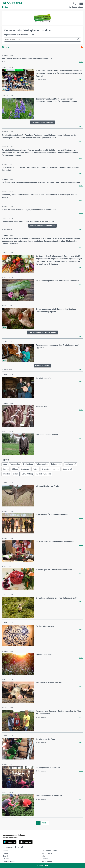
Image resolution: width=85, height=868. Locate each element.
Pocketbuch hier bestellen (42, 122)
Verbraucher (15, 464)
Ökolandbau (28, 464)
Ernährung (25, 469)
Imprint (6, 851)
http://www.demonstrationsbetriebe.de (19, 35)
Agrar (5, 464)
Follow (42, 866)
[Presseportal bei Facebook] (15, 847)
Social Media (47, 861)
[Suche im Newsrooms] (42, 40)
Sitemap (45, 859)
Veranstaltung (27, 474)
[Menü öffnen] (81, 3)
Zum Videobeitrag (43, 365)
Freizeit (35, 469)
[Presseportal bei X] (18, 847)
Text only (7, 856)
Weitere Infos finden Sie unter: (43, 226)
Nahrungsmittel (42, 464)
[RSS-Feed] (82, 48)
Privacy (6, 859)
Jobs (43, 856)
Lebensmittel (56, 464)
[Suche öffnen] (75, 3)
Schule (16, 474)
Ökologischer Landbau (51, 469)
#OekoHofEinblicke (44, 474)
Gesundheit (67, 469)
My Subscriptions (76, 7)
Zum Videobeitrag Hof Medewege (42, 332)
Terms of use (47, 853)
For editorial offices (49, 851)
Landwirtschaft (70, 464)
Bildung (15, 469)
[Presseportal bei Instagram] (21, 847)
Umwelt (5, 469)
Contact (6, 853)
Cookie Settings (9, 861)
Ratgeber (6, 474)
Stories (5, 7)
